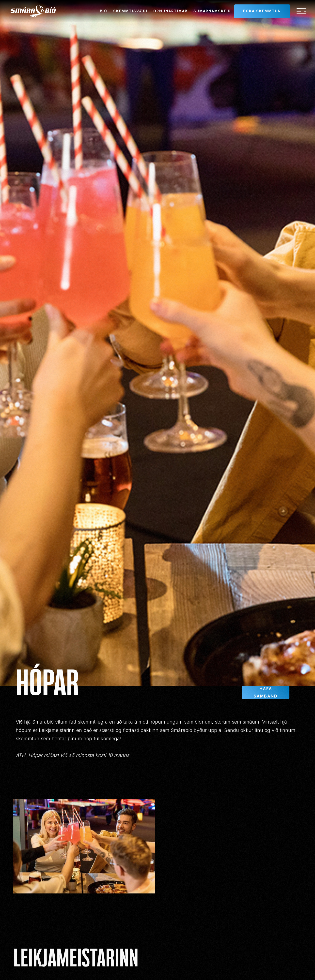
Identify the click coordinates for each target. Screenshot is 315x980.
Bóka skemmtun (262, 11)
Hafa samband (266, 692)
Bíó (104, 11)
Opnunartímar (170, 11)
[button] (301, 11)
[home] (33, 11)
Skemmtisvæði (130, 11)
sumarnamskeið (212, 11)
